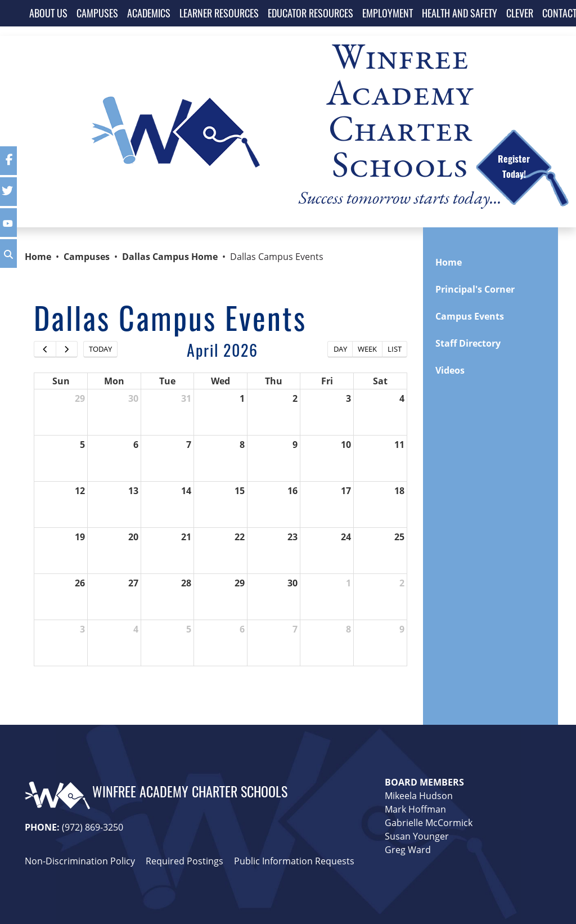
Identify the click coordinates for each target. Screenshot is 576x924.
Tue (167, 381)
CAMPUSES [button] (97, 13)
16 (292, 491)
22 (240, 537)
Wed (220, 381)
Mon (114, 381)
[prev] (45, 349)
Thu (274, 381)
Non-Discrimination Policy (80, 861)
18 (399, 491)
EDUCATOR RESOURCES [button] (310, 13)
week (367, 349)
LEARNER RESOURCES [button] (219, 13)
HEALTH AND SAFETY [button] (460, 13)
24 (346, 537)
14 (186, 491)
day (340, 349)
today (100, 349)
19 (80, 537)
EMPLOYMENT (388, 13)
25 (399, 537)
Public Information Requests (294, 861)
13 (133, 491)
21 (186, 537)
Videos (450, 370)
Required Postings (184, 861)
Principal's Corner (475, 289)
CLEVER (520, 13)
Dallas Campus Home (170, 257)
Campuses (87, 257)
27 (133, 583)
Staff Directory (468, 343)
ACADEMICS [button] (149, 13)
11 (399, 445)
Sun (61, 381)
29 (80, 398)
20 (133, 537)
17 (346, 491)
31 (186, 398)
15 (240, 491)
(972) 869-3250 (93, 827)
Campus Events (470, 316)
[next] (67, 349)
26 (80, 583)
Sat (380, 381)
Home (38, 257)
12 (80, 491)
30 (133, 398)
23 (292, 537)
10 (346, 445)
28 (186, 583)
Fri (327, 381)
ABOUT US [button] (48, 13)
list (395, 349)
